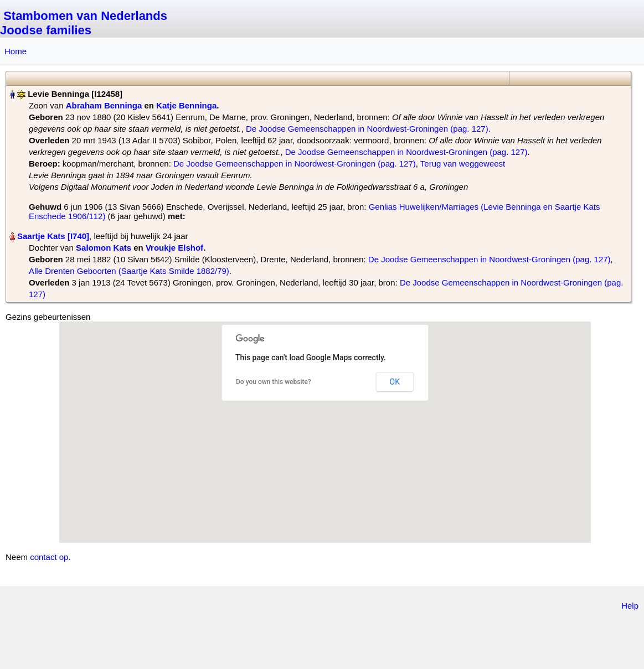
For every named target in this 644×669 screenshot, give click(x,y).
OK (395, 382)
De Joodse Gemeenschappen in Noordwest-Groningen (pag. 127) (367, 129)
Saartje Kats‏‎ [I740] (53, 236)
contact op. (50, 557)
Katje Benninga (186, 105)
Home (16, 51)
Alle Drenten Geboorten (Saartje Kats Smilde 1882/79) (129, 271)
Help (630, 606)
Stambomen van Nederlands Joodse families (84, 23)
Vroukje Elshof (174, 248)
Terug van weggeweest (463, 164)
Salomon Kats (104, 248)
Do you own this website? (274, 382)
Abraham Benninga (104, 105)
